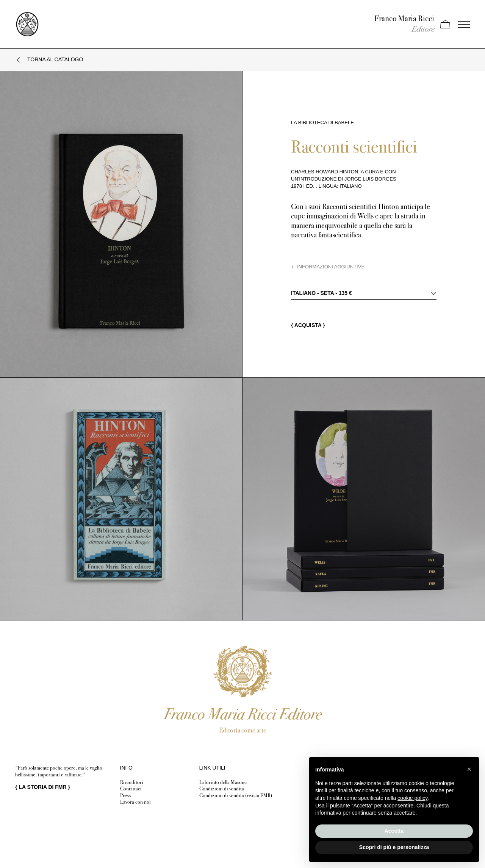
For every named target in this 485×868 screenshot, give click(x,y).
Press (125, 796)
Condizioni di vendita (222, 789)
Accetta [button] (394, 831)
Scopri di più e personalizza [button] (394, 847)
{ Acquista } (308, 325)
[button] (469, 769)
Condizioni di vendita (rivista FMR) (236, 796)
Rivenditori (132, 782)
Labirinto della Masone (223, 782)
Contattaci (131, 789)
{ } (43, 787)
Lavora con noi (135, 802)
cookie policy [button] (412, 798)
